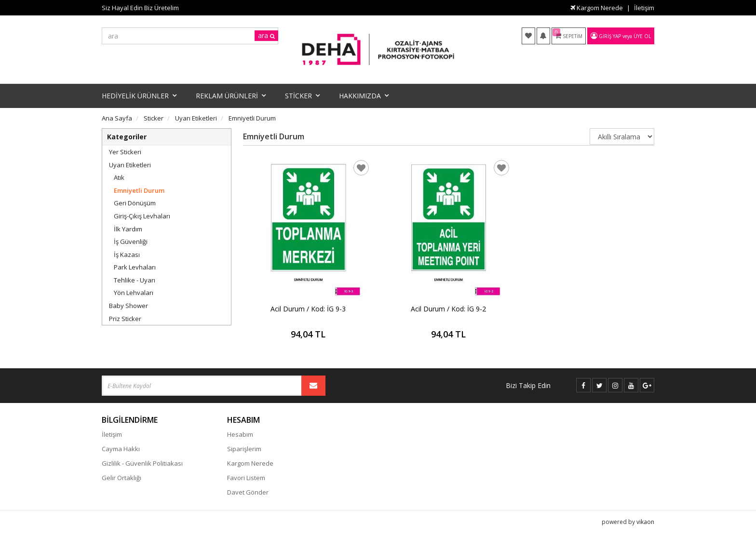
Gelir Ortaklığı (121, 478)
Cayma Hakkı (121, 449)
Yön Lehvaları (134, 293)
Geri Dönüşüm (135, 203)
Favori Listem (246, 478)
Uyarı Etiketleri (130, 165)
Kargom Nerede (597, 8)
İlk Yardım (128, 229)
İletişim (644, 8)
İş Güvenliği (131, 242)
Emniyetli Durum (139, 190)
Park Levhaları (135, 267)
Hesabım (240, 434)
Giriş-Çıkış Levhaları (142, 216)
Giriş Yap (610, 36)
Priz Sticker (125, 319)
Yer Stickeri (125, 152)
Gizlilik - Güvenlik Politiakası (142, 463)
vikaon (645, 521)
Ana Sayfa (117, 118)
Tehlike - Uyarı (135, 280)
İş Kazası (127, 255)
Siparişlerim (244, 449)
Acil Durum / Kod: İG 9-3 (308, 309)
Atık (119, 177)
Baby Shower (128, 306)
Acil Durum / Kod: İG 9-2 (448, 309)
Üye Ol (642, 36)
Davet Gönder (248, 492)
